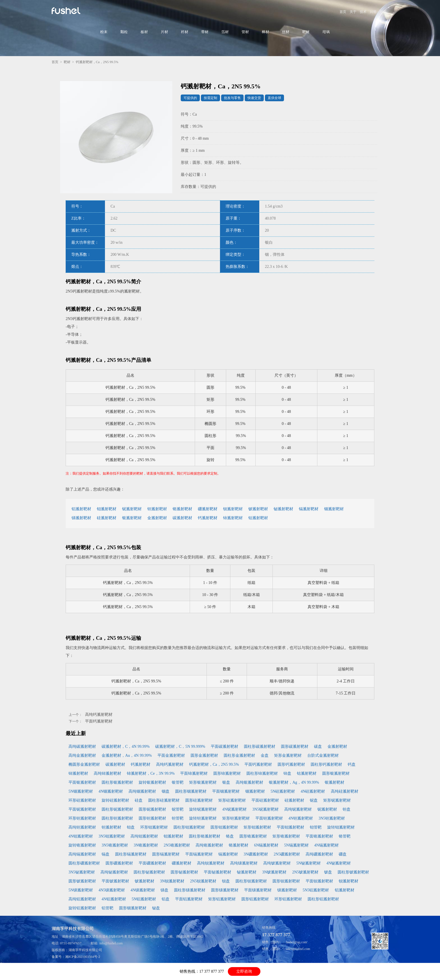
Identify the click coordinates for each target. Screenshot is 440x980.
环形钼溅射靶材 (154, 827)
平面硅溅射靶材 (265, 800)
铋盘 (156, 908)
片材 (164, 32)
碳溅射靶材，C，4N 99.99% (126, 746)
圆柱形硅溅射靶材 (164, 800)
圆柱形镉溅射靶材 (131, 854)
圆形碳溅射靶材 (295, 746)
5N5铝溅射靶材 (316, 890)
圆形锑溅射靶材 (225, 890)
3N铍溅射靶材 (274, 872)
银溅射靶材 (132, 518)
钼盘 (131, 827)
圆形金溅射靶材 (204, 755)
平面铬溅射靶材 (319, 836)
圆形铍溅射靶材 (82, 881)
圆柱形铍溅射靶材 (353, 872)
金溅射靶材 (157, 518)
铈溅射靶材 (233, 518)
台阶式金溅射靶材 (323, 755)
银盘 (226, 782)
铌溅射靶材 (132, 509)
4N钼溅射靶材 (81, 836)
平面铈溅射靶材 (194, 773)
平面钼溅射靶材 (290, 827)
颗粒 (124, 32)
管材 (245, 32)
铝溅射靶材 (81, 509)
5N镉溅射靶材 (296, 845)
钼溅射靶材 (107, 509)
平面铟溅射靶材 (226, 791)
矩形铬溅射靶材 (286, 836)
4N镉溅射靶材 (326, 845)
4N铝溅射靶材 (114, 899)
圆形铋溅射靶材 (184, 872)
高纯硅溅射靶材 (345, 791)
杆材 (185, 32)
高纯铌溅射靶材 (298, 809)
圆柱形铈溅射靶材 (262, 773)
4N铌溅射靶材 (234, 809)
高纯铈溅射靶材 (107, 773)
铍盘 (328, 872)
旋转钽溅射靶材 (203, 818)
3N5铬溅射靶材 (115, 845)
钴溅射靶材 (258, 518)
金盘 (265, 755)
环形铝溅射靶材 (288, 899)
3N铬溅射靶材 (146, 845)
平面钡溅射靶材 (319, 881)
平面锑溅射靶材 (258, 890)
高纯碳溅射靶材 (82, 746)
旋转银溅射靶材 (152, 782)
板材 (144, 32)
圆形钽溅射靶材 (152, 818)
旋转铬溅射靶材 (82, 845)
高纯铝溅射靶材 (82, 899)
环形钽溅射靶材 (82, 818)
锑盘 (164, 890)
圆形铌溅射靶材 (152, 809)
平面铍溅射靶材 (115, 881)
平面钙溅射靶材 (99, 721)
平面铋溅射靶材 (217, 872)
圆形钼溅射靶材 (224, 827)
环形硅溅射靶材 (82, 800)
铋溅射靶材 (283, 509)
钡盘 (226, 881)
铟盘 (166, 791)
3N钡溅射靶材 (172, 881)
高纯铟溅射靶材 (142, 791)
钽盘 (347, 809)
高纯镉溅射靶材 (82, 854)
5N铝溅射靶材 (144, 899)
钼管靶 (316, 827)
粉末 (104, 32)
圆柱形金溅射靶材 (239, 755)
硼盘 (343, 854)
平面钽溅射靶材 (269, 818)
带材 (205, 32)
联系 (383, 12)
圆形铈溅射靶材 (227, 773)
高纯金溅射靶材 (82, 755)
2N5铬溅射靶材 (177, 845)
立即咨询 (244, 971)
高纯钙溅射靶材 (99, 715)
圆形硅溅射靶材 (199, 800)
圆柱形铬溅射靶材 (205, 836)
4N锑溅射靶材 (143, 890)
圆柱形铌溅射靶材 (117, 809)
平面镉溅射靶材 (199, 854)
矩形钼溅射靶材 (257, 827)
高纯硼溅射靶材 (319, 854)
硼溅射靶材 (208, 509)
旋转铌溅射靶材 (203, 809)
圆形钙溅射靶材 (291, 764)
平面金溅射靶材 (171, 755)
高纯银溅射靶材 (249, 782)
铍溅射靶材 (258, 509)
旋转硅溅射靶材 (115, 800)
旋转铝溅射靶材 (82, 908)
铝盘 (166, 899)
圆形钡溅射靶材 (286, 881)
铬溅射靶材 (182, 509)
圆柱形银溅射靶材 (117, 782)
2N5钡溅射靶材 (203, 881)
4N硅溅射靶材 (313, 791)
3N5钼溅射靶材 (112, 836)
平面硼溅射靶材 (152, 863)
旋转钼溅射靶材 (341, 827)
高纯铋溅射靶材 (114, 872)
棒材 (265, 32)
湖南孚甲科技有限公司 (85, 950)
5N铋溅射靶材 (309, 863)
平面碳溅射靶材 (224, 746)
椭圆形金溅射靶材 (84, 764)
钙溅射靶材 (208, 518)
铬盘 (230, 836)
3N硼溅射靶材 (256, 854)
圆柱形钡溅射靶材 (251, 881)
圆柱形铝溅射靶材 (323, 899)
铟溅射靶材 (334, 509)
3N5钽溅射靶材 (332, 818)
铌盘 (314, 800)
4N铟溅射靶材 (111, 791)
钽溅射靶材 (157, 509)
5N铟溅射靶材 (81, 791)
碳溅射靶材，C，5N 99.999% (180, 746)
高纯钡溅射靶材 (211, 863)
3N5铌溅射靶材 (265, 809)
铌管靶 (178, 809)
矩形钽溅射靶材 (236, 818)
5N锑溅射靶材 (81, 890)
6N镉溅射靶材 (266, 845)
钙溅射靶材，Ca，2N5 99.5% (214, 764)
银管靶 (178, 782)
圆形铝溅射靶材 (255, 899)
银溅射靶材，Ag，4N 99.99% (294, 782)
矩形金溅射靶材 (288, 755)
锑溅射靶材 (81, 518)
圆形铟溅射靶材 (133, 908)
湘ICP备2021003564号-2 (83, 957)
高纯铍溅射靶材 (277, 863)
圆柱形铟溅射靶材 (191, 791)
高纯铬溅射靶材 (209, 845)
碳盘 (318, 746)
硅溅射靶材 (107, 518)
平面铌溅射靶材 (82, 809)
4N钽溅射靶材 (301, 818)
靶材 (306, 32)
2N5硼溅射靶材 (287, 854)
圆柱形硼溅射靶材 (84, 863)
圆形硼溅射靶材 (119, 863)
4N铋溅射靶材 (339, 863)
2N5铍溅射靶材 (305, 872)
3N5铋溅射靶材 (82, 872)
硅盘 (139, 800)
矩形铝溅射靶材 (222, 899)
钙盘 (352, 764)
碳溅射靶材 (182, 518)
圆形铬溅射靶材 (253, 836)
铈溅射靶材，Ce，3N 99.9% (151, 773)
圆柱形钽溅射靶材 (117, 818)
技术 (363, 12)
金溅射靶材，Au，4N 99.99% (127, 755)
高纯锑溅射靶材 (244, 863)
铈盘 (287, 773)
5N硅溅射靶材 (283, 791)
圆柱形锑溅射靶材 (190, 890)
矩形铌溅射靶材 (337, 800)
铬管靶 (345, 836)
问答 (373, 12)
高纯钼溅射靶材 (144, 836)
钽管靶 (178, 818)
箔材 (225, 32)
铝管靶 (107, 908)
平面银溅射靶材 (82, 782)
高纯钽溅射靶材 (82, 827)
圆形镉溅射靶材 (166, 854)
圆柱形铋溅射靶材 (149, 872)
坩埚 (326, 32)
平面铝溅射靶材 (189, 899)
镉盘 (106, 854)
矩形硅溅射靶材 (232, 800)
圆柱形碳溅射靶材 (260, 746)
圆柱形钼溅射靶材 (189, 827)
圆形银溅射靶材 (336, 773)
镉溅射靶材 (309, 509)
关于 (353, 12)
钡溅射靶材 (233, 509)
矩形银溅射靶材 (203, 782)
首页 (343, 12)
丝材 (286, 32)
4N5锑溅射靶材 (112, 890)
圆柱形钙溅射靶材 (326, 764)
